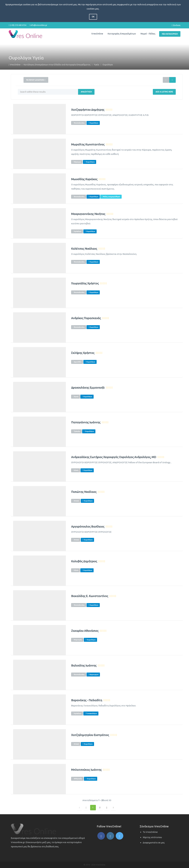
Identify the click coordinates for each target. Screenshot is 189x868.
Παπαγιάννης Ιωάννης (86, 422)
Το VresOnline (150, 832)
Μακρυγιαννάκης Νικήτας (88, 214)
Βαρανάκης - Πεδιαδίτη (87, 700)
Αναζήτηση (86, 92)
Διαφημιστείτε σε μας (154, 843)
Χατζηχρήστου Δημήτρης (88, 110)
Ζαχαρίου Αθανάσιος (85, 631)
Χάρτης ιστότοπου (152, 837)
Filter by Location (36, 80)
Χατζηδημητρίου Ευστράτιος (90, 735)
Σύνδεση (176, 25)
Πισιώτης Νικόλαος (84, 492)
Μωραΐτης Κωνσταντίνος (88, 144)
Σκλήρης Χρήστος (83, 353)
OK (93, 17)
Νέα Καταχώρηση (170, 34)
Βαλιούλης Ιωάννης (84, 666)
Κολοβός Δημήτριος (84, 561)
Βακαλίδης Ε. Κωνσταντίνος (90, 596)
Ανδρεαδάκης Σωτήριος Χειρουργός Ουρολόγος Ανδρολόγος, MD (114, 457)
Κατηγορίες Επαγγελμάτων (122, 34)
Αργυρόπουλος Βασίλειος (88, 527)
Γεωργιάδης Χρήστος (85, 283)
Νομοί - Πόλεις (148, 34)
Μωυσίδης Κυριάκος (84, 179)
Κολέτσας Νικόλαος (84, 249)
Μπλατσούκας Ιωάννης (86, 770)
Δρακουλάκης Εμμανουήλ (88, 388)
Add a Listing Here (164, 92)
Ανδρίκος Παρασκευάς (86, 318)
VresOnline (97, 34)
